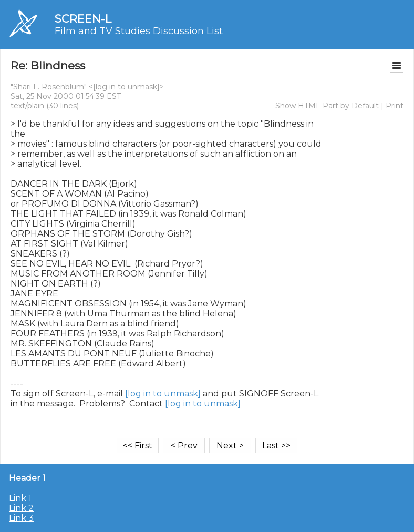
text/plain (27, 106)
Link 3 (21, 518)
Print (395, 106)
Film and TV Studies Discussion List (139, 31)
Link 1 (20, 498)
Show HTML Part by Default (327, 106)
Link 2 (21, 508)
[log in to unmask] (126, 87)
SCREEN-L (83, 19)
